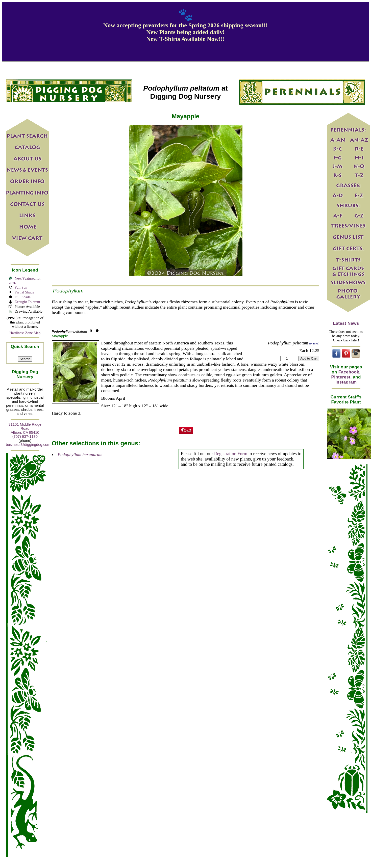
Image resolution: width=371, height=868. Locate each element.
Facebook (349, 372)
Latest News (346, 323)
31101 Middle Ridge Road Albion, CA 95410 (25, 428)
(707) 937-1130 (25, 437)
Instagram (346, 382)
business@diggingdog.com (28, 445)
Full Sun (21, 287)
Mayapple (60, 336)
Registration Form (231, 454)
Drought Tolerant (27, 302)
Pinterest (341, 377)
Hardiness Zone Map (25, 333)
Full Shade (23, 297)
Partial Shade (24, 292)
